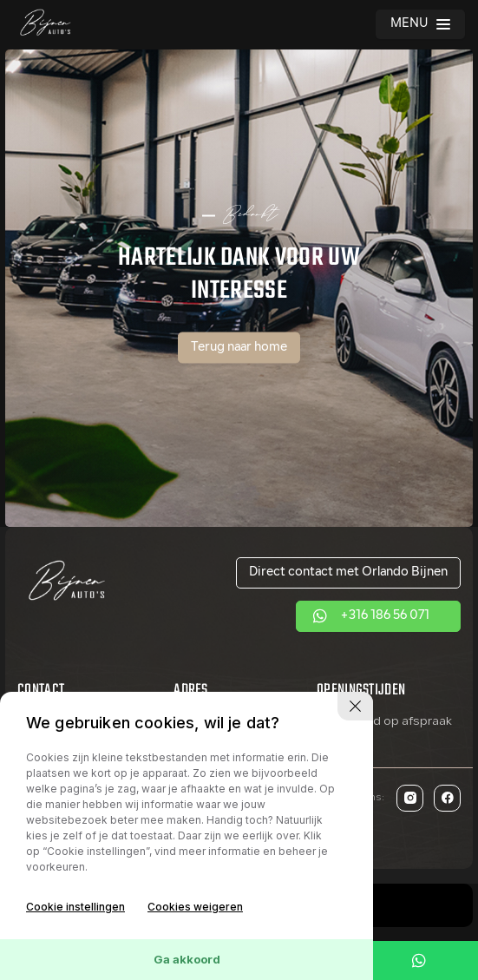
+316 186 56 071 (385, 616)
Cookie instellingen (75, 907)
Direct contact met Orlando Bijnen (348, 572)
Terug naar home (239, 348)
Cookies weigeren (195, 907)
